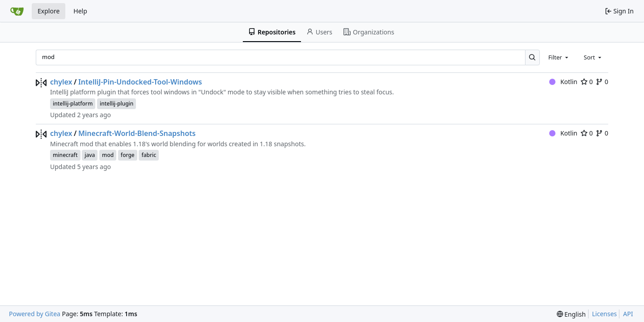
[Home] (17, 11)
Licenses (605, 314)
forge (128, 155)
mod (108, 155)
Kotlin (563, 82)
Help (80, 11)
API (628, 314)
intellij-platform (73, 104)
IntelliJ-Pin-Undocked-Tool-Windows (140, 82)
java (90, 155)
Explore (49, 11)
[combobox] (559, 57)
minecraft (65, 155)
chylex (61, 82)
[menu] (571, 314)
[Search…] (532, 57)
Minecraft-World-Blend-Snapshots (137, 133)
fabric (149, 155)
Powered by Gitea (35, 314)
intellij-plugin (117, 104)
